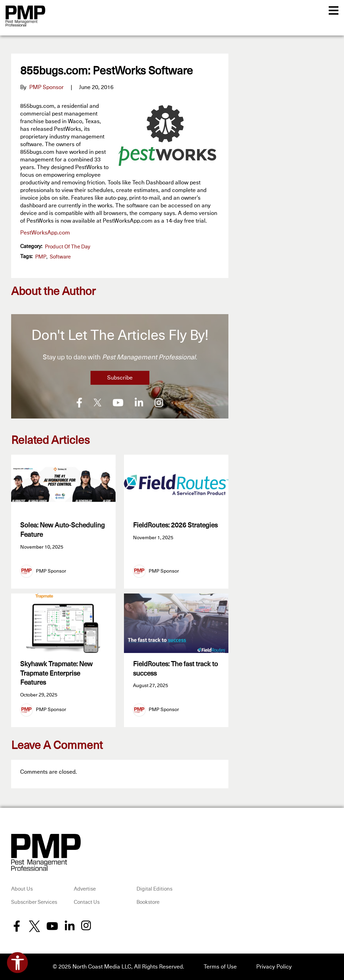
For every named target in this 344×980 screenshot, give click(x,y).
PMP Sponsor (46, 87)
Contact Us (87, 902)
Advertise (85, 889)
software (60, 257)
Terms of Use (220, 967)
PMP (41, 257)
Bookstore (148, 902)
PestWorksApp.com (45, 233)
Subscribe (120, 378)
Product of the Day (68, 247)
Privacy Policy (274, 967)
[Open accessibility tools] (17, 963)
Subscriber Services (34, 902)
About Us (22, 889)
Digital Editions (154, 889)
